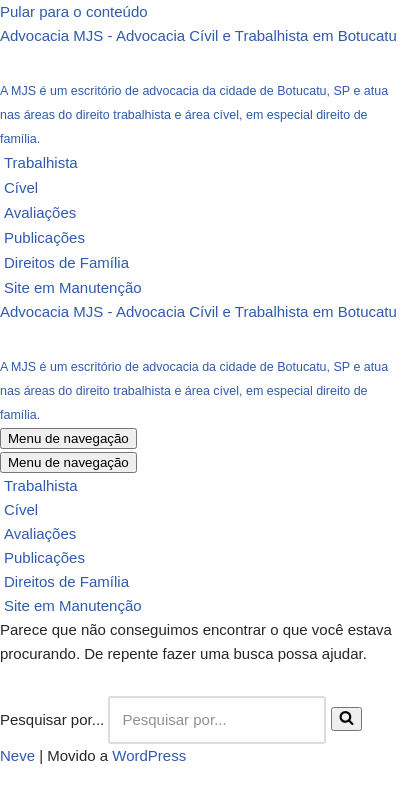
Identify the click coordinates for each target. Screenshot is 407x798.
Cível (21, 187)
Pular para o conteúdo (74, 11)
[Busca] (217, 720)
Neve (17, 755)
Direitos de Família (66, 262)
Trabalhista (41, 162)
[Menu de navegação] (68, 438)
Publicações (44, 237)
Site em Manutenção (73, 287)
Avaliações (40, 212)
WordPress (149, 755)
